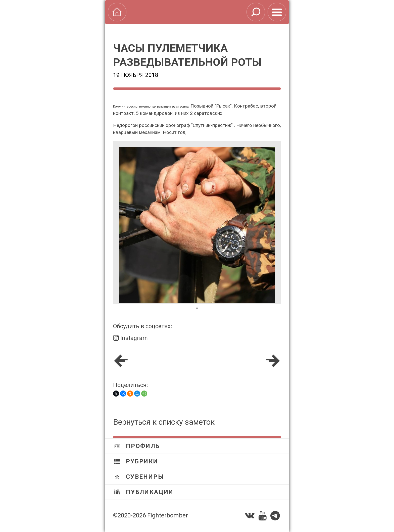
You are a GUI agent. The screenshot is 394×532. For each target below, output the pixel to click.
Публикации (144, 492)
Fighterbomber (168, 515)
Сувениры (139, 477)
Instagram (130, 338)
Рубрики (136, 461)
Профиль (137, 446)
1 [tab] (197, 308)
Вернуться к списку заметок (164, 422)
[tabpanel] (197, 223)
